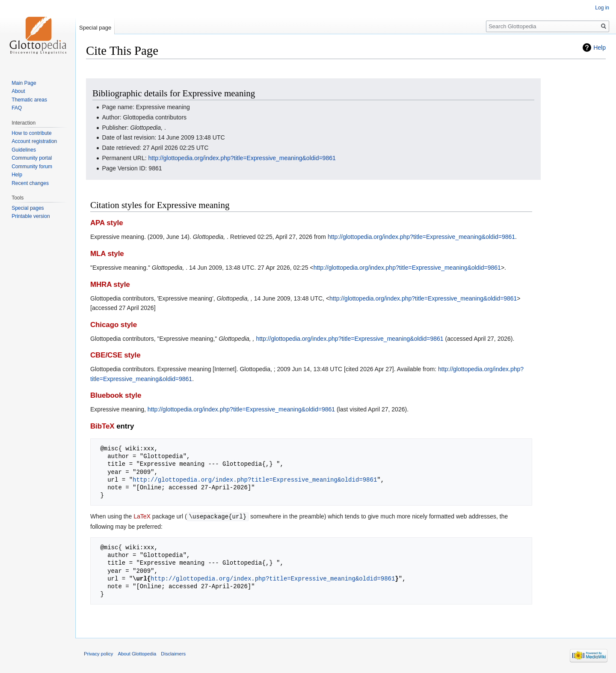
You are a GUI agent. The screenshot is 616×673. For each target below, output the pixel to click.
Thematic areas (29, 100)
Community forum (32, 167)
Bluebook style (116, 395)
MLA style (107, 254)
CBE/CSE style (115, 355)
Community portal (32, 158)
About (18, 91)
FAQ (17, 108)
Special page (95, 28)
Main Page (24, 83)
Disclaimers (173, 653)
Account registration (34, 141)
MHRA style (110, 284)
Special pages (28, 208)
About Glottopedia (137, 653)
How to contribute (31, 133)
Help (600, 48)
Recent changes (30, 183)
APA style (107, 223)
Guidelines (24, 150)
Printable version (31, 216)
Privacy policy (98, 653)
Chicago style (114, 325)
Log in (602, 8)
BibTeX (102, 426)
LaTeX (142, 516)
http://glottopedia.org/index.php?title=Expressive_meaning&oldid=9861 (242, 158)
